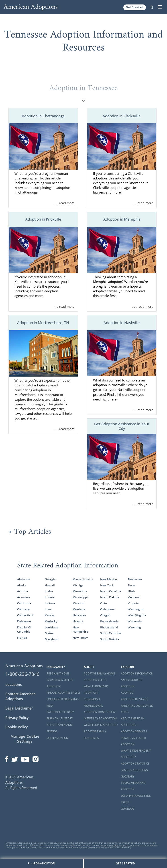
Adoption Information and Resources (137, 677)
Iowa (48, 609)
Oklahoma (107, 609)
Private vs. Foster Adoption (133, 741)
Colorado (24, 609)
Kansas (50, 615)
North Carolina (111, 591)
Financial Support (60, 718)
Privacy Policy (17, 718)
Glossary (128, 776)
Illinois (49, 597)
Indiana (50, 603)
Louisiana (52, 627)
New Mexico (109, 579)
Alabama (23, 579)
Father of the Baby (60, 712)
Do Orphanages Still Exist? (136, 799)
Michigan (79, 585)
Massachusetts (83, 579)
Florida (22, 638)
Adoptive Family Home (99, 673)
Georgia (50, 579)
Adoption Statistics (135, 764)
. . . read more (64, 203)
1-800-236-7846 (22, 674)
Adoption (128, 686)
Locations (14, 685)
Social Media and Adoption (133, 786)
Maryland (52, 639)
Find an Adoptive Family (64, 693)
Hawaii (50, 585)
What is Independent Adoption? (136, 754)
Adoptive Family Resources (95, 735)
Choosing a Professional (93, 702)
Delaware (24, 621)
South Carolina (111, 633)
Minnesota (80, 591)
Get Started (135, 7)
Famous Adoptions (134, 770)
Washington (136, 609)
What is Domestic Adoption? (96, 689)
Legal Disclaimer (19, 708)
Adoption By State (134, 699)
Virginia (133, 603)
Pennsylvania (109, 621)
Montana (79, 609)
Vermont (134, 597)
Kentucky (51, 621)
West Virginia (137, 615)
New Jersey (80, 638)
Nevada (78, 621)
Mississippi (80, 597)
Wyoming (134, 627)
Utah (131, 591)
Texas (132, 585)
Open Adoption (57, 738)
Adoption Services (134, 731)
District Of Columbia (24, 629)
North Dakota (110, 597)
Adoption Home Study (100, 712)
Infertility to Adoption (100, 718)
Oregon (105, 615)
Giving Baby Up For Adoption (60, 683)
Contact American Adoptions (20, 696)
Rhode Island (109, 627)
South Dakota (110, 639)
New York (107, 585)
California (24, 603)
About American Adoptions (133, 722)
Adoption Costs (95, 680)
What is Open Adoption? (101, 725)
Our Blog (128, 809)
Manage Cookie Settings (25, 739)
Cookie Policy (17, 727)
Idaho (49, 591)
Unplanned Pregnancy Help (63, 702)
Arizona (23, 591)
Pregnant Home (58, 673)
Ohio (104, 603)
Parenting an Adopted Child (137, 709)
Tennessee (135, 579)
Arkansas (24, 597)
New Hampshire (80, 629)
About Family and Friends (59, 728)
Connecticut (25, 615)
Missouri (79, 603)
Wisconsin (135, 621)
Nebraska (79, 615)
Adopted (127, 693)
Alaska (22, 585)
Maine (49, 633)
